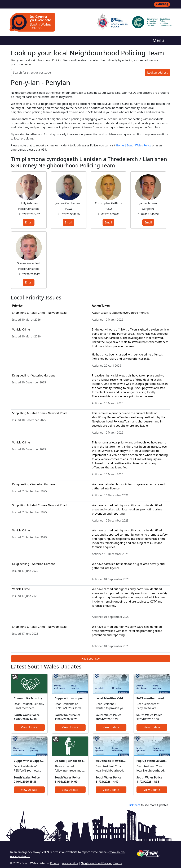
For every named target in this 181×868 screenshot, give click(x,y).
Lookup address (158, 73)
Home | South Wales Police (134, 145)
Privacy (55, 863)
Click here (134, 805)
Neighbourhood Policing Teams (101, 863)
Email (29, 222)
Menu (161, 40)
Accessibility (70, 863)
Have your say (90, 659)
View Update (29, 727)
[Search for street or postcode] (78, 73)
